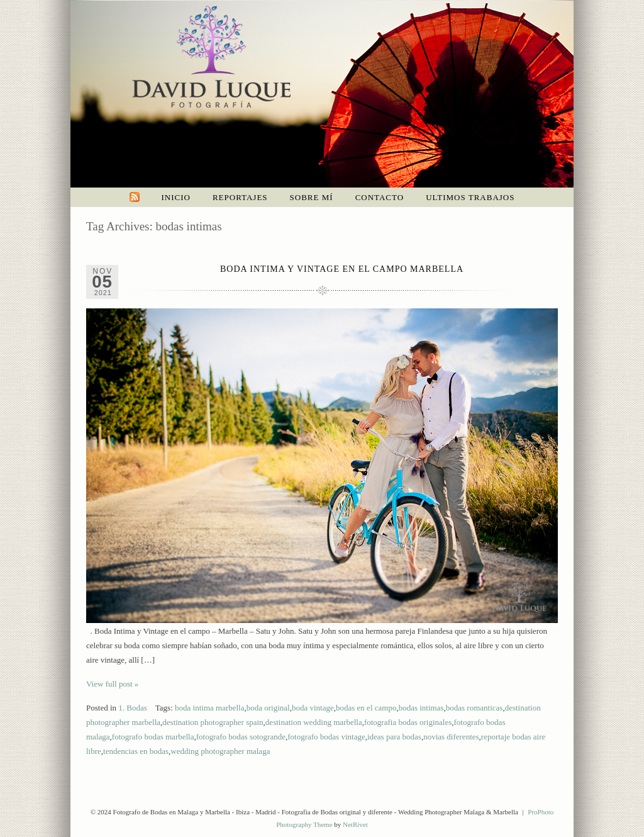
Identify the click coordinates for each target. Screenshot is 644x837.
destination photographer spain (213, 722)
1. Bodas (133, 708)
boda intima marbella (209, 708)
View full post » (112, 684)
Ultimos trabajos (470, 197)
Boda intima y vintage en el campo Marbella (342, 269)
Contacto (380, 197)
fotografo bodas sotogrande (241, 737)
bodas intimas (421, 708)
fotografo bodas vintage (326, 737)
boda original (268, 708)
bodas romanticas (475, 708)
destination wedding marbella (314, 722)
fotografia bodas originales (408, 722)
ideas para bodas (394, 737)
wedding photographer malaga (220, 751)
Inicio (176, 197)
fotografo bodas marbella (153, 737)
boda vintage (313, 708)
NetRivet (355, 824)
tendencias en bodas (136, 751)
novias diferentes (451, 737)
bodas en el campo (366, 708)
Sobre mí (312, 197)
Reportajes (240, 197)
